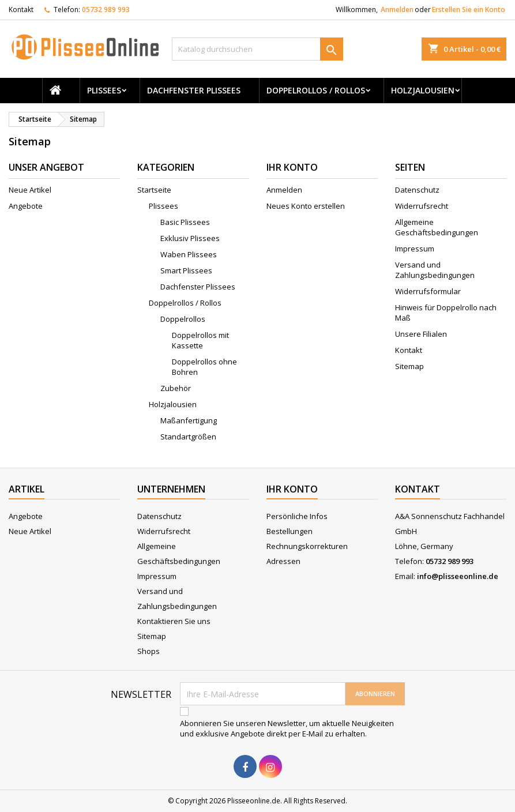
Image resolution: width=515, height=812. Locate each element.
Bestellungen (290, 531)
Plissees (104, 90)
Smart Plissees (186, 270)
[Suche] (258, 49)
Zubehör (176, 388)
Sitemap (409, 366)
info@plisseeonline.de (458, 576)
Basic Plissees (185, 222)
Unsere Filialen (421, 334)
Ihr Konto (292, 489)
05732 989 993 (106, 10)
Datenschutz (417, 190)
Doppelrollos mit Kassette (200, 340)
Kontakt (21, 10)
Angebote (26, 206)
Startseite (154, 190)
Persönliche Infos (297, 516)
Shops (149, 651)
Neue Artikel (30, 190)
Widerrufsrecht (422, 206)
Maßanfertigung (189, 420)
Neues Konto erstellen (306, 206)
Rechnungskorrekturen (307, 546)
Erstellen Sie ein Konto (469, 10)
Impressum (415, 249)
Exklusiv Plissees (190, 238)
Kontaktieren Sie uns (174, 621)
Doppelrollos (183, 319)
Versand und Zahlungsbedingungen (435, 270)
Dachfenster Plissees (194, 90)
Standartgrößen (188, 437)
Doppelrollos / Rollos (316, 90)
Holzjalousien (423, 90)
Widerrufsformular (428, 291)
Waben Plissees (189, 254)
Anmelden (397, 10)
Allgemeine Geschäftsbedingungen (437, 227)
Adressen (283, 561)
